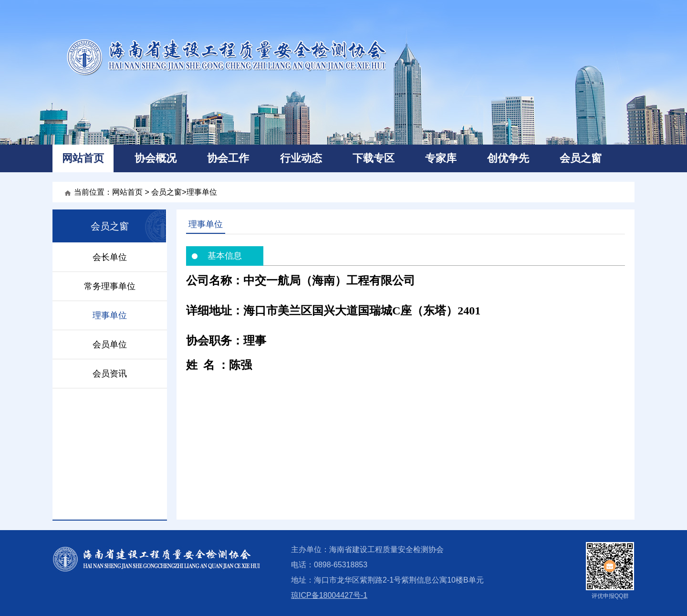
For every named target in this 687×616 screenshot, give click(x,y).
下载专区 (374, 158)
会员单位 (110, 345)
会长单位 (110, 257)
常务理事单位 (110, 286)
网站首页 (83, 158)
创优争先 (508, 158)
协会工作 (228, 158)
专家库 (441, 158)
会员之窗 (581, 158)
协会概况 (156, 158)
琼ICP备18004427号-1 (329, 595)
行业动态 (301, 158)
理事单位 (202, 192)
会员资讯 (110, 374)
